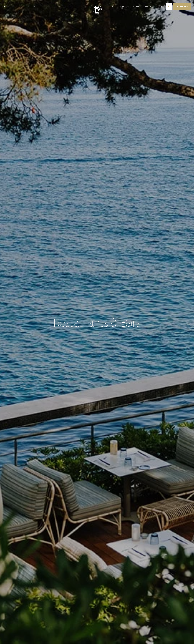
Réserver (182, 6)
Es (34, 7)
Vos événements (119, 7)
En (22, 7)
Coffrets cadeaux (154, 7)
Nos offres (136, 7)
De (28, 7)
